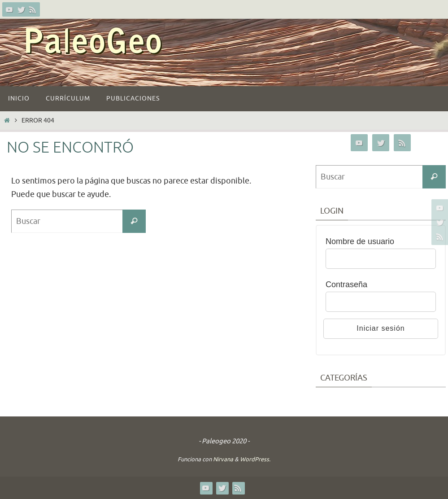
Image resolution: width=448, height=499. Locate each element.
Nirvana (223, 459)
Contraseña (346, 285)
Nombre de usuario (360, 241)
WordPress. (255, 459)
